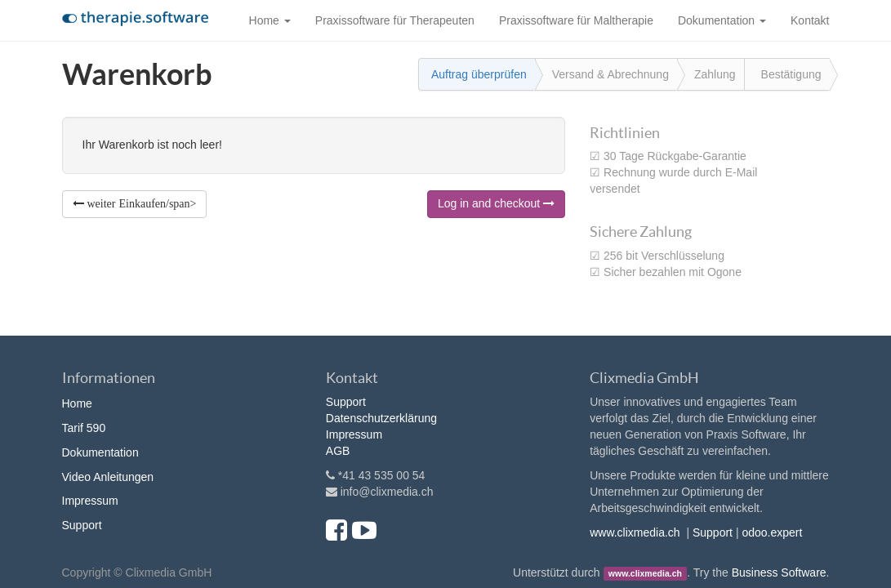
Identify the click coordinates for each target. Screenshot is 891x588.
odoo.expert (772, 532)
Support (82, 525)
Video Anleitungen (108, 477)
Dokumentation (100, 452)
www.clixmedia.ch (635, 532)
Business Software (779, 572)
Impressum (90, 501)
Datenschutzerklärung (381, 418)
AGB (338, 451)
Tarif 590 (84, 428)
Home (77, 403)
